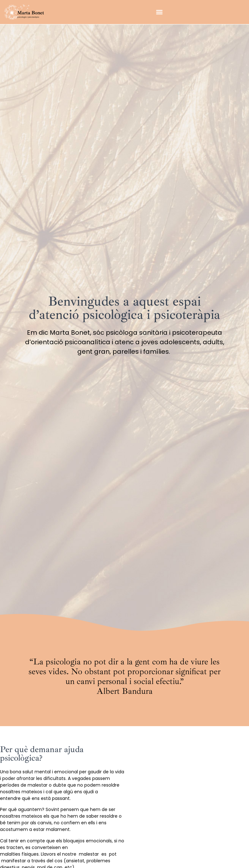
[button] (159, 12)
